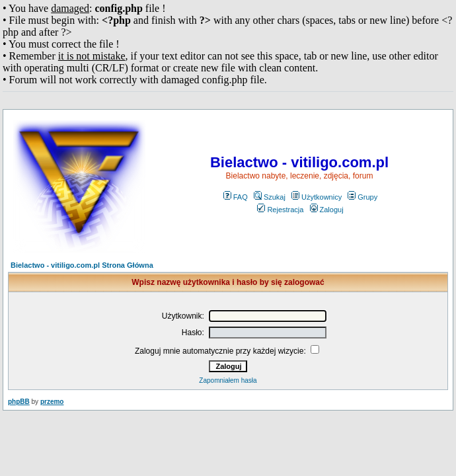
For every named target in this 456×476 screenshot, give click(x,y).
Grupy (362, 197)
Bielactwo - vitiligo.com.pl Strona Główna (82, 265)
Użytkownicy (317, 197)
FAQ (236, 197)
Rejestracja (280, 210)
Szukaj (270, 197)
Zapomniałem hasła (228, 380)
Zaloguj (327, 210)
